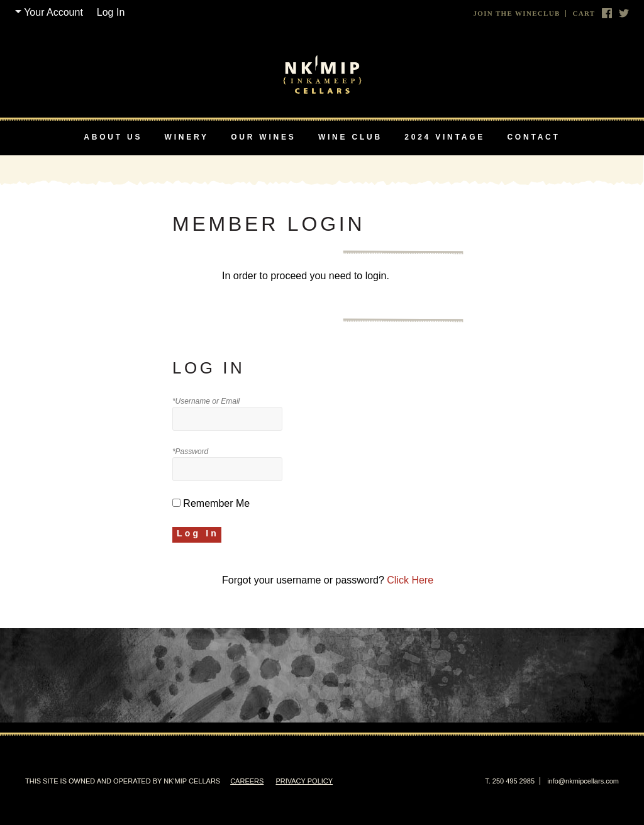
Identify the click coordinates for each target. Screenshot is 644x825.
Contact (533, 137)
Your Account (53, 12)
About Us (113, 137)
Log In (111, 12)
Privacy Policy (304, 781)
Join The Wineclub (517, 14)
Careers (247, 781)
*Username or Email (206, 401)
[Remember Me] (176, 503)
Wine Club (350, 137)
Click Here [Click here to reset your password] (410, 580)
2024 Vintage (445, 137)
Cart (584, 14)
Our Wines (263, 137)
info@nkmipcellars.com (583, 781)
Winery (187, 137)
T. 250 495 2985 (510, 781)
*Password (190, 451)
